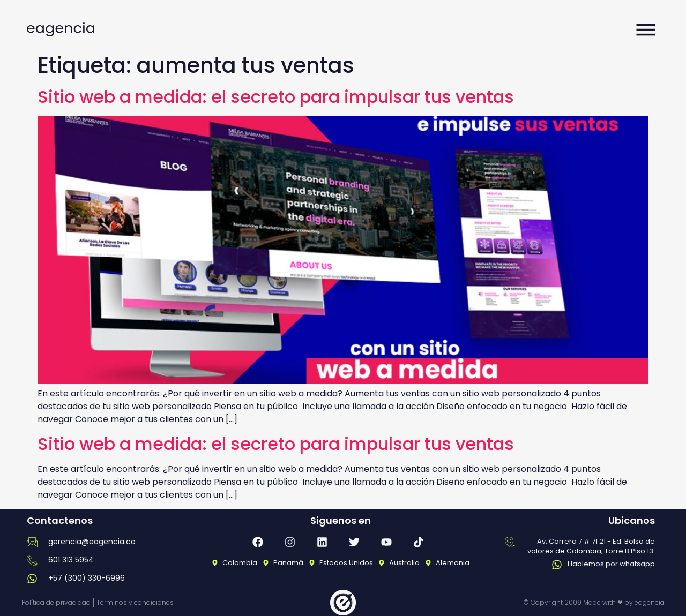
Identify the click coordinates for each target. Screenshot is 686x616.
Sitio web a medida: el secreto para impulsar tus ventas (276, 97)
